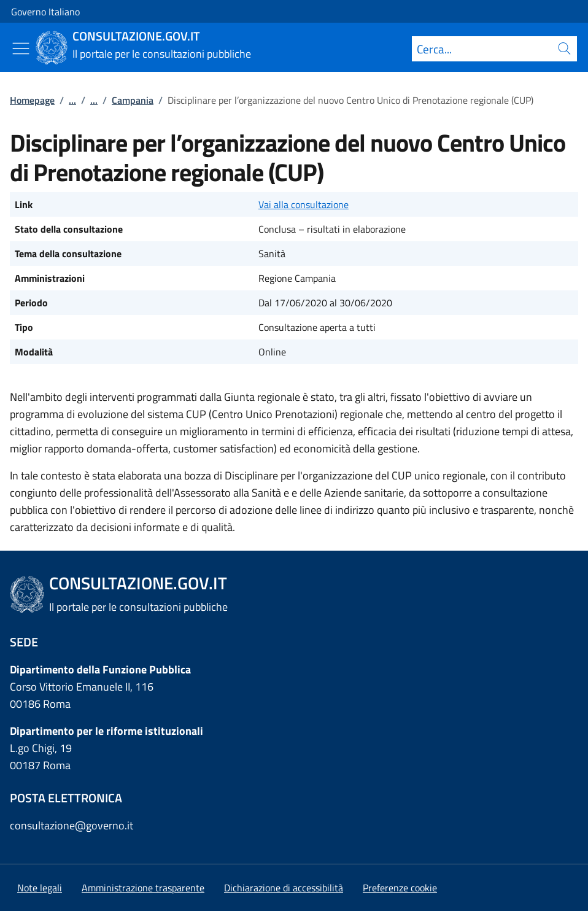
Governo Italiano (45, 12)
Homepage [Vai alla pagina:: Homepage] (32, 100)
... (72, 100)
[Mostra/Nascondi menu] (21, 48)
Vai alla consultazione (304, 204)
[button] (400, 888)
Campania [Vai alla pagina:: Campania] (133, 100)
